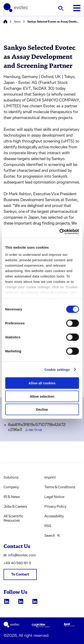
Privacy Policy (55, 506)
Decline (42, 409)
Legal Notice (54, 497)
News (17, 22)
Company (11, 487)
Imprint (50, 477)
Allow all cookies (42, 383)
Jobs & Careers (15, 506)
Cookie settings (57, 369)
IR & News (12, 497)
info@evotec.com (20, 555)
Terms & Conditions (60, 487)
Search (52, 536)
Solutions (11, 477)
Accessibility (54, 516)
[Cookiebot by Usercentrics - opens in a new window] (60, 231)
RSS (48, 526)
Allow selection (42, 396)
